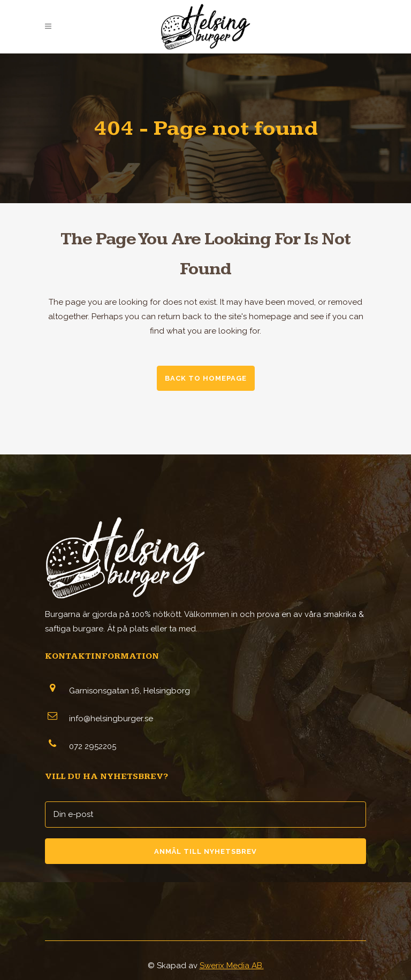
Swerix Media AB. (232, 966)
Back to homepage (206, 378)
